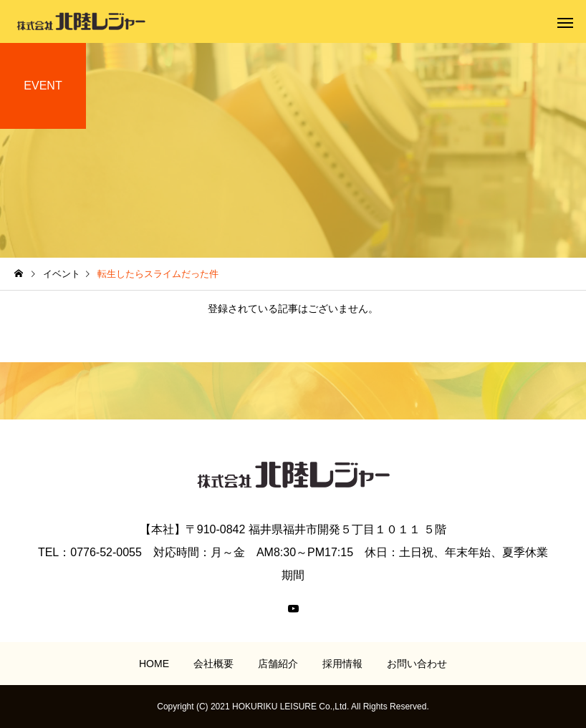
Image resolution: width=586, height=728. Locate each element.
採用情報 (342, 664)
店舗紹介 (278, 664)
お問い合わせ (417, 664)
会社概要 (213, 664)
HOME (154, 664)
